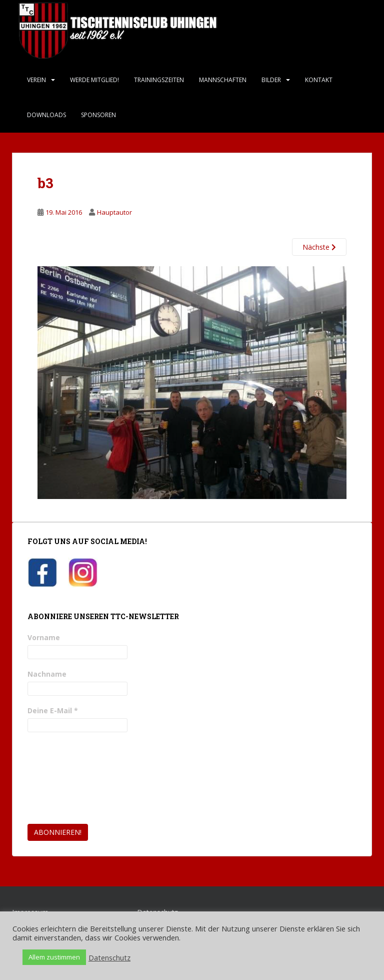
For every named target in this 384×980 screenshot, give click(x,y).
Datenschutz (109, 957)
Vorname (44, 637)
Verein (36, 80)
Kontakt (319, 80)
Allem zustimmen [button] (54, 957)
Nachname (47, 674)
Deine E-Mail (53, 710)
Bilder (271, 80)
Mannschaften (223, 80)
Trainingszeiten (159, 80)
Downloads (46, 115)
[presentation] (68, 778)
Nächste (319, 247)
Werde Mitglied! (94, 80)
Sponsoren (98, 115)
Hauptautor (114, 212)
